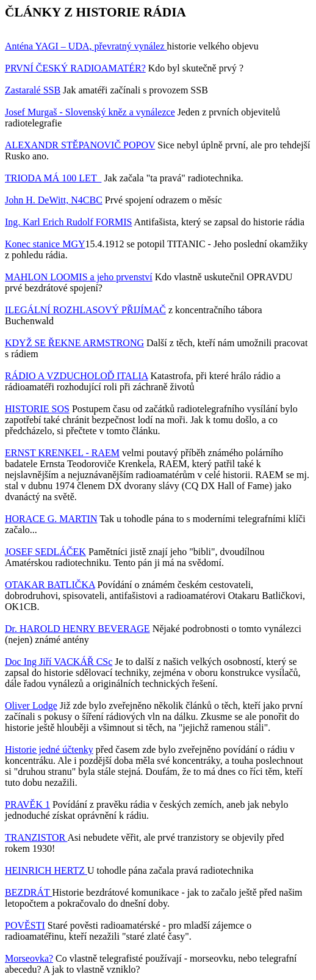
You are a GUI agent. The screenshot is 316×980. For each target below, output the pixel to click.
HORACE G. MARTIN (51, 519)
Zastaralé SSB (33, 90)
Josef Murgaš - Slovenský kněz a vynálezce (90, 112)
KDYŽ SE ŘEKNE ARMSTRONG (74, 343)
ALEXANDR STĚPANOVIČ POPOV (80, 145)
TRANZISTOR (36, 837)
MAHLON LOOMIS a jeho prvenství (79, 277)
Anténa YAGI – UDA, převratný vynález (86, 46)
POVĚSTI (25, 925)
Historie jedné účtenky (49, 750)
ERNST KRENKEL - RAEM (62, 453)
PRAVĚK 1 (27, 804)
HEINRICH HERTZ (46, 870)
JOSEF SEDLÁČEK (45, 552)
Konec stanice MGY (45, 244)
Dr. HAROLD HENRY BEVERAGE (77, 629)
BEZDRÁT (28, 892)
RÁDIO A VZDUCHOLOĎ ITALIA (76, 376)
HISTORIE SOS (37, 409)
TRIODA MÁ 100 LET (53, 178)
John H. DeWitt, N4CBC (54, 200)
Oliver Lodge (31, 706)
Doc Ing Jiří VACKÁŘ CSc (59, 662)
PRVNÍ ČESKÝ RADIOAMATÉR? (75, 68)
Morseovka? (29, 958)
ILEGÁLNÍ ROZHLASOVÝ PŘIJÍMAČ (85, 310)
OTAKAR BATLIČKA (50, 585)
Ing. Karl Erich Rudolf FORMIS (68, 222)
